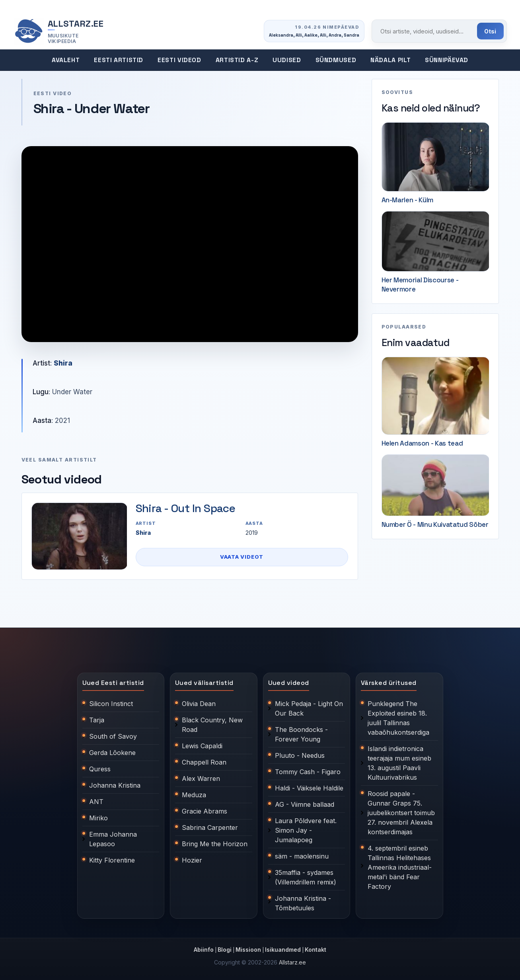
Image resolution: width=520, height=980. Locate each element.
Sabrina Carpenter (210, 827)
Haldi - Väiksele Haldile (309, 788)
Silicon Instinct (111, 704)
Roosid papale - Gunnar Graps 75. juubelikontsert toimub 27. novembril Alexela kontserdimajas (401, 813)
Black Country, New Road (212, 725)
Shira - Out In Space (186, 508)
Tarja (97, 720)
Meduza (194, 795)
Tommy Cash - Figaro (308, 772)
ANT (96, 802)
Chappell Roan (204, 762)
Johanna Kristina (115, 785)
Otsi (490, 31)
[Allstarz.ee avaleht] (59, 31)
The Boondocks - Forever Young (301, 734)
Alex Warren (201, 779)
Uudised (287, 60)
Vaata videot (242, 557)
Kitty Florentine (112, 860)
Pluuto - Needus (300, 755)
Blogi (225, 950)
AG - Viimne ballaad (305, 804)
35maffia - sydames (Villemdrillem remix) (306, 877)
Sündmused (336, 60)
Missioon (248, 950)
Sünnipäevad (447, 60)
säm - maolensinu (302, 856)
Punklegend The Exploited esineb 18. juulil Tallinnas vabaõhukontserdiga (398, 718)
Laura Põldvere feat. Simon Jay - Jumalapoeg (306, 830)
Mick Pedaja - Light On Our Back (309, 708)
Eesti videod (179, 60)
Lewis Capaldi (202, 746)
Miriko (98, 818)
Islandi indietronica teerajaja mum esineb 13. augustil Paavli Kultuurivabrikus (399, 763)
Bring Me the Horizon (215, 844)
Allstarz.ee (292, 962)
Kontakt (316, 950)
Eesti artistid (119, 60)
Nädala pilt (390, 60)
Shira (63, 363)
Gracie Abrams (204, 811)
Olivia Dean (199, 704)
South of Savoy (113, 736)
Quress (100, 769)
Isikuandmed (283, 950)
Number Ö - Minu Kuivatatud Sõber (435, 524)
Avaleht (66, 60)
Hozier (192, 860)
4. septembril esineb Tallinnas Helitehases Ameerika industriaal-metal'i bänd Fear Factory (400, 867)
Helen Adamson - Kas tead (422, 443)
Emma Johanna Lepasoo (113, 839)
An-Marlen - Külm (408, 200)
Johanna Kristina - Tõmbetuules (303, 903)
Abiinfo (204, 950)
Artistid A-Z (237, 60)
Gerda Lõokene (112, 753)
